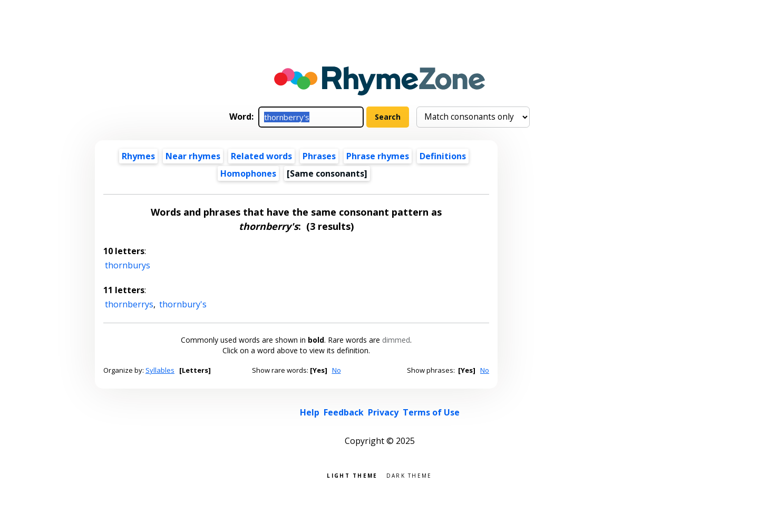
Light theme (352, 475)
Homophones (248, 173)
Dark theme (409, 475)
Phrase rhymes (378, 156)
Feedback (344, 412)
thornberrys (129, 304)
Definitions (443, 156)
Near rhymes (193, 156)
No (337, 370)
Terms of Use (431, 412)
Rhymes (138, 156)
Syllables (160, 370)
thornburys (128, 265)
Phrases (319, 156)
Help (310, 412)
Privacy (383, 412)
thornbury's (183, 304)
